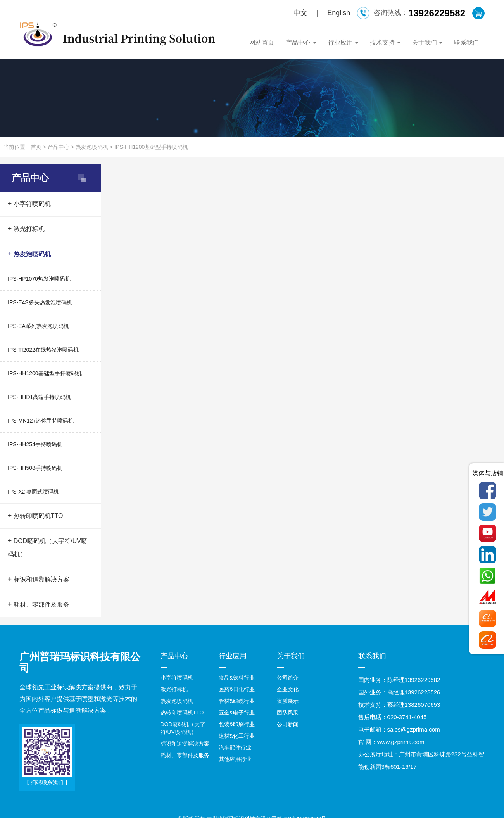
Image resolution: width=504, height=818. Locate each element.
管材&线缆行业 (237, 701)
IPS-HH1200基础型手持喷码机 (151, 147)
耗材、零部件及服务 (39, 604)
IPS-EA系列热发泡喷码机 (38, 326)
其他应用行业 (235, 759)
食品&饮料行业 (237, 678)
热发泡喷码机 (92, 147)
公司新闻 (288, 724)
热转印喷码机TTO (35, 516)
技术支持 (385, 42)
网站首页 (262, 42)
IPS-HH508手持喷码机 (35, 468)
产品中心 (301, 42)
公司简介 (288, 678)
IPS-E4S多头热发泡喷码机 (40, 302)
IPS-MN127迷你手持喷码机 (41, 421)
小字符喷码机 (29, 204)
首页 (36, 147)
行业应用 (343, 42)
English (339, 13)
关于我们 (427, 42)
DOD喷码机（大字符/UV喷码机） (47, 547)
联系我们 (466, 42)
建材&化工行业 (237, 736)
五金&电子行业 (237, 713)
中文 (300, 13)
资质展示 (288, 701)
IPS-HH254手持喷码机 (35, 444)
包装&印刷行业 (237, 724)
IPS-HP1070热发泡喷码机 (39, 279)
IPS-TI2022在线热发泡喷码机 (43, 350)
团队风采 (288, 713)
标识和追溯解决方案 (39, 579)
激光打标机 (26, 229)
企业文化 (288, 689)
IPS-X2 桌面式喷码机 (33, 492)
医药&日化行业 (237, 689)
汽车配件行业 (235, 747)
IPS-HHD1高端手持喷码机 (39, 397)
